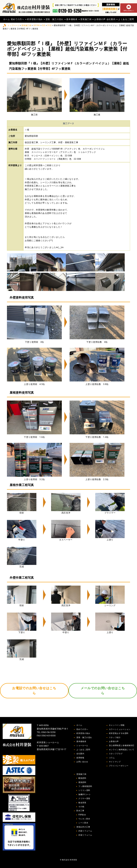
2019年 (37, 25)
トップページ (13, 25)
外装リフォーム (85, 835)
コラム (112, 758)
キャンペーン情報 (117, 725)
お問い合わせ (82, 762)
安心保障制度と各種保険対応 (122, 745)
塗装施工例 (86, 19)
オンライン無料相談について (122, 750)
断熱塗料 (82, 778)
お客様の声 (100, 19)
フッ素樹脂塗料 (85, 786)
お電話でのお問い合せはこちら (34, 691)
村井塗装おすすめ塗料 (119, 733)
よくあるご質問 (126, 19)
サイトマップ (115, 762)
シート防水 (83, 823)
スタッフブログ (116, 754)
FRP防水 (82, 815)
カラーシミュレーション (120, 729)
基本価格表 (72, 19)
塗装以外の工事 (83, 827)
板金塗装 (82, 803)
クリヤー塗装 (84, 798)
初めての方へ (18, 19)
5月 (44, 25)
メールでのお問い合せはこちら (103, 691)
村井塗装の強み (35, 19)
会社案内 (111, 19)
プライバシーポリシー (119, 766)
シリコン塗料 (84, 790)
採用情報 (80, 758)
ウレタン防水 (84, 819)
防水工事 (80, 811)
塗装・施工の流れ (55, 19)
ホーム (7, 19)
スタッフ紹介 (115, 737)
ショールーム (82, 745)
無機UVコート (85, 794)
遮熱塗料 (82, 782)
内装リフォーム (85, 831)
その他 (81, 807)
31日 (50, 25)
